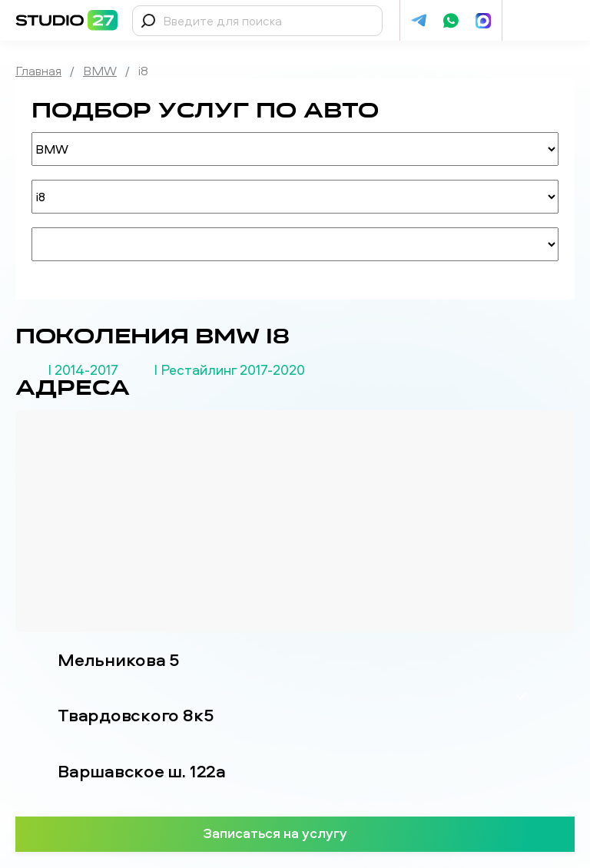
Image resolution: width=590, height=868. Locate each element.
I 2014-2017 (83, 370)
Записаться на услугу (295, 833)
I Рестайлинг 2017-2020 (229, 370)
